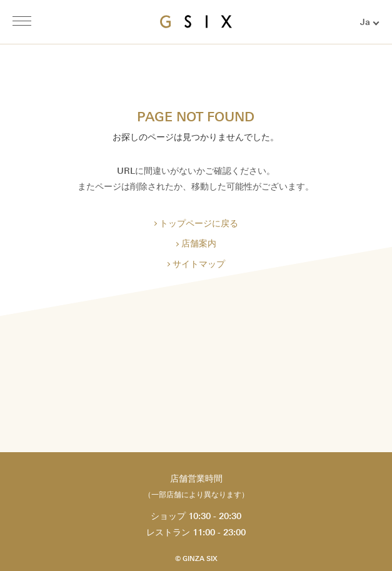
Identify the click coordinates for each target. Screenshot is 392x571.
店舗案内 (199, 244)
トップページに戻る (199, 224)
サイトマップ (199, 264)
